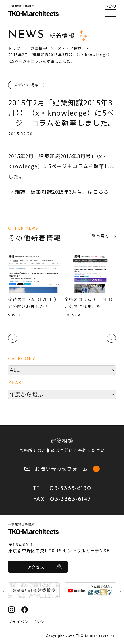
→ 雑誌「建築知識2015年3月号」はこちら (59, 192)
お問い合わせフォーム (62, 469)
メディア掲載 (70, 48)
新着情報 (39, 48)
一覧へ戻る (101, 236)
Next (111, 338)
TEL (62, 489)
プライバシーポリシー (28, 622)
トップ (14, 48)
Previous (13, 338)
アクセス (36, 567)
